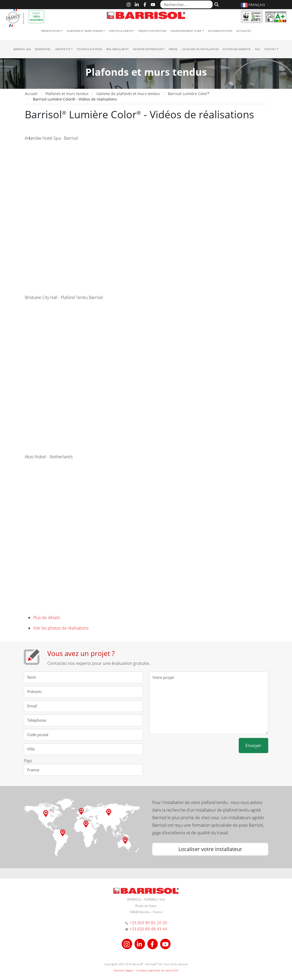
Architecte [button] (63, 49)
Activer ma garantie (237, 49)
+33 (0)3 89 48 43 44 (148, 929)
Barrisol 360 (22, 49)
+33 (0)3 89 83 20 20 (148, 923)
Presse (173, 49)
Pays (28, 761)
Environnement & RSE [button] (186, 31)
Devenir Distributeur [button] (148, 49)
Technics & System (89, 49)
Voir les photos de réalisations (61, 628)
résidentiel (43, 49)
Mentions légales (124, 970)
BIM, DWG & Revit (118, 49)
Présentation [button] (51, 31)
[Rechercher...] (186, 4)
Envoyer (253, 746)
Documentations (220, 31)
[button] (255, 5)
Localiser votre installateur (210, 849)
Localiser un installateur (200, 49)
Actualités (244, 31)
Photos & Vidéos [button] (121, 31)
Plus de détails (47, 618)
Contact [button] (270, 49)
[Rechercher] (216, 4)
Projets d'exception (152, 31)
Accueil (31, 94)
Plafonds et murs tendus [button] (85, 31)
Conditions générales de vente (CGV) (157, 970)
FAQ (257, 49)
